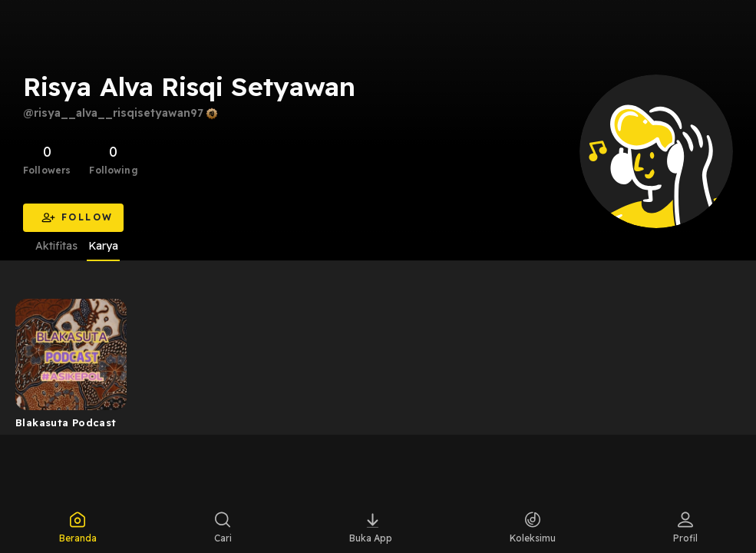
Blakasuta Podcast (66, 422)
